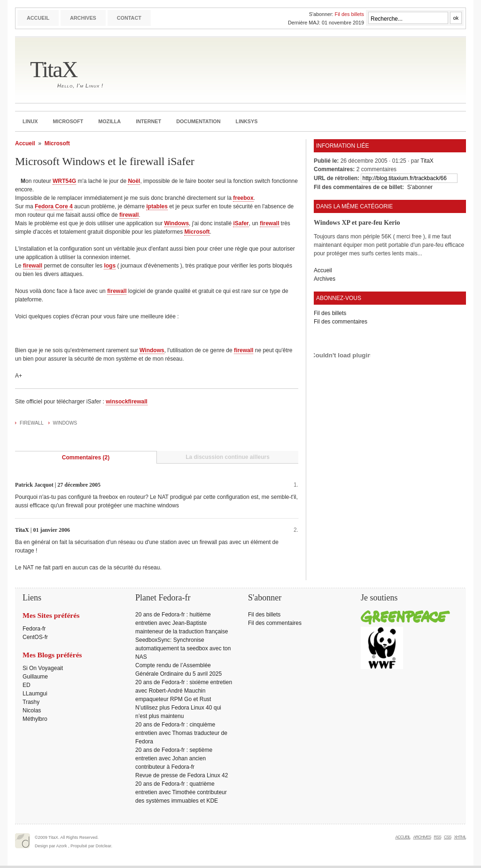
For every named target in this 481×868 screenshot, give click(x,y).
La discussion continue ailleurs (228, 457)
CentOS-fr (35, 637)
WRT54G (64, 181)
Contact (129, 18)
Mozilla (109, 121)
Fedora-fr (34, 629)
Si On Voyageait (43, 668)
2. (296, 530)
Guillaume (35, 677)
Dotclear (104, 846)
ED (27, 685)
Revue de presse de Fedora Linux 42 (182, 775)
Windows (177, 223)
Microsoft (68, 121)
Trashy (31, 702)
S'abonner (420, 187)
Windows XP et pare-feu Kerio (357, 222)
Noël (134, 181)
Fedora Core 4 (54, 206)
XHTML (460, 837)
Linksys (247, 121)
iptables (157, 206)
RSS (437, 837)
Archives (83, 18)
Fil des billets (349, 14)
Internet (148, 121)
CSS (448, 837)
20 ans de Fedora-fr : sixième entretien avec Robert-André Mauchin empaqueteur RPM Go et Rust (184, 691)
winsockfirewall (127, 402)
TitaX (54, 69)
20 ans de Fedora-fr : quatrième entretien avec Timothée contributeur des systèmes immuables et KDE (181, 792)
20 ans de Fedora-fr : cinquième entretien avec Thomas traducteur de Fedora (181, 733)
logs (110, 266)
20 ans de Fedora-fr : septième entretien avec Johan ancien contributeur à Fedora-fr (174, 758)
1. (296, 485)
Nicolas (32, 710)
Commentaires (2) (86, 458)
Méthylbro (35, 719)
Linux (30, 121)
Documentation (198, 121)
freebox (243, 198)
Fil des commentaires (341, 322)
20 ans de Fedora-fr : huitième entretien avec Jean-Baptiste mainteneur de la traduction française (182, 623)
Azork (62, 846)
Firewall (32, 423)
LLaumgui (35, 694)
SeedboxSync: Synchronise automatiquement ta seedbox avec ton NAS (183, 648)
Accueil (38, 18)
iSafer (241, 223)
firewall (129, 215)
